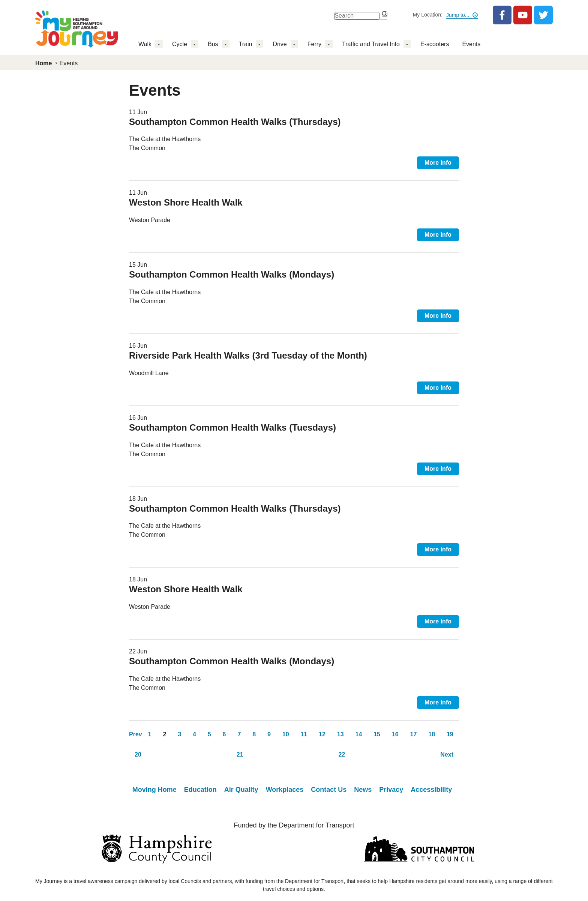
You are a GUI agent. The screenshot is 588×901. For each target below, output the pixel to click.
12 (322, 734)
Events (471, 44)
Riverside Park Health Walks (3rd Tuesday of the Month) (248, 355)
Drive (280, 44)
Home (43, 63)
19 (450, 734)
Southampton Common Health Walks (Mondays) (232, 274)
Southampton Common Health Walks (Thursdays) (235, 122)
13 (340, 734)
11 (304, 734)
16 (395, 734)
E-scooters (435, 44)
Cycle (180, 44)
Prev (136, 734)
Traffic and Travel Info (371, 44)
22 (342, 755)
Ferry (314, 44)
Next (447, 755)
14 (359, 734)
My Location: (428, 15)
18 (432, 734)
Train (246, 44)
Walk (145, 44)
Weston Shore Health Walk (186, 202)
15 (377, 734)
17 (414, 734)
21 (240, 755)
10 (286, 734)
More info (438, 163)
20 (138, 755)
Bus (213, 44)
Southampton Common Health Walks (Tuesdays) (232, 427)
